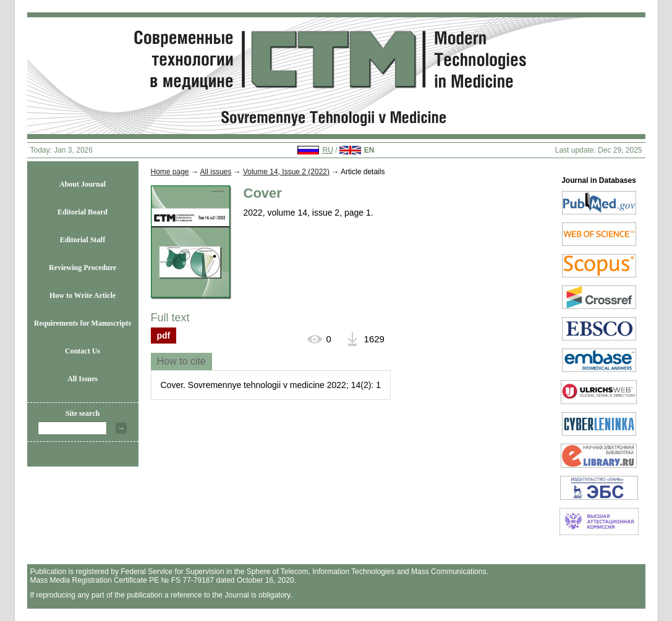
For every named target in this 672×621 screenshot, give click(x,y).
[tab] (181, 361)
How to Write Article (83, 295)
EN (369, 150)
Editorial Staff (83, 240)
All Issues (83, 379)
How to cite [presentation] (181, 361)
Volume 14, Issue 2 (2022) (286, 172)
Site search (83, 413)
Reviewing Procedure (83, 268)
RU (327, 150)
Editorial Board (83, 212)
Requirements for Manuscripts (83, 323)
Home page (170, 172)
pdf (164, 336)
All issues (216, 172)
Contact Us (83, 351)
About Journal (83, 184)
